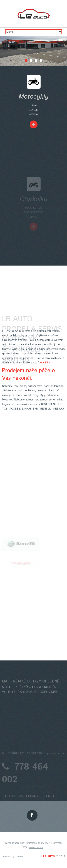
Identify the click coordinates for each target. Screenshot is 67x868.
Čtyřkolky (34, 208)
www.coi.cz (36, 847)
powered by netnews (13, 857)
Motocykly (33, 97)
